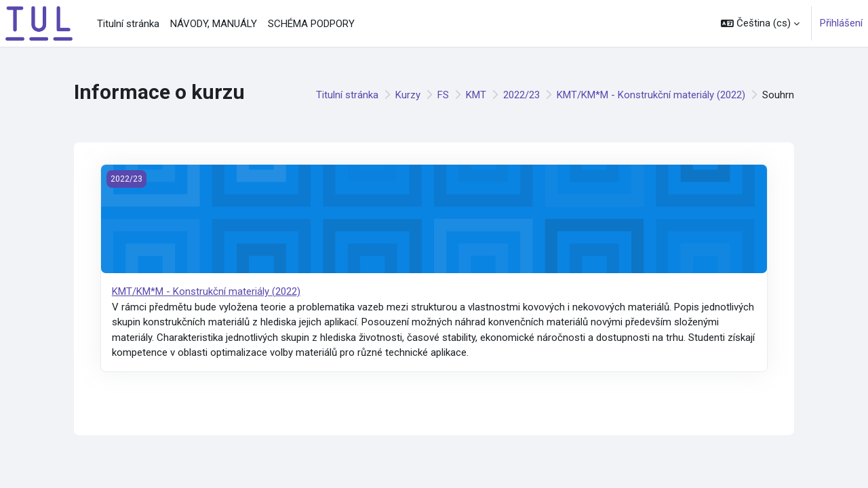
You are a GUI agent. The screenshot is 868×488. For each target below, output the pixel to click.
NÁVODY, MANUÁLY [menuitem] (214, 24)
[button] (760, 23)
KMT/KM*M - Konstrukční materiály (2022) (651, 95)
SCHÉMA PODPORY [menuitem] (311, 24)
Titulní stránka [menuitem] (128, 24)
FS (443, 95)
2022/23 (521, 95)
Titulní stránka (347, 95)
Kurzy (408, 95)
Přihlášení (841, 23)
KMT (476, 95)
